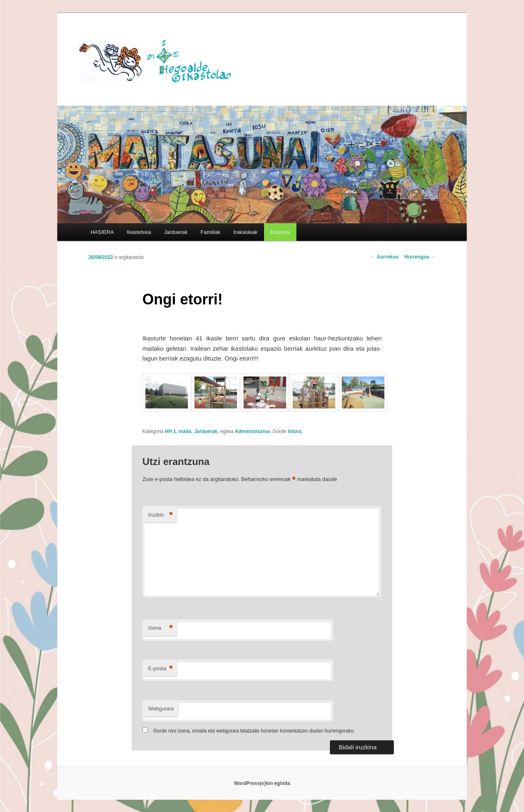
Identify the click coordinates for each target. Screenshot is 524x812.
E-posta (160, 669)
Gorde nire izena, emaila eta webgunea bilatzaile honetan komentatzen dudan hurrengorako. (254, 731)
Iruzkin (160, 515)
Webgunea (161, 709)
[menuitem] (280, 232)
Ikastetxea (139, 232)
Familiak (210, 232)
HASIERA (102, 232)
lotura (295, 431)
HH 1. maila (178, 431)
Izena (160, 628)
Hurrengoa (420, 257)
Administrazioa (252, 431)
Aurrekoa (384, 257)
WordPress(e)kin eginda (262, 783)
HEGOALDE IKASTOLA (158, 60)
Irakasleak (245, 232)
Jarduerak (176, 232)
